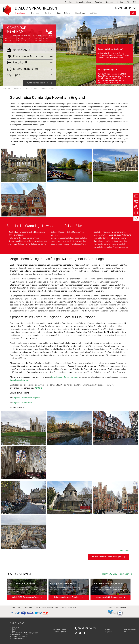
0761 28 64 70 (127, 8)
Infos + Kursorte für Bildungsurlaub (109, 597)
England (34, 88)
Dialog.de (7, 88)
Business (35, 13)
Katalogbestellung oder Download (67, 597)
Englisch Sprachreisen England (26, 398)
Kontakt (120, 2)
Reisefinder (80, 13)
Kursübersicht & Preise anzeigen (109, 557)
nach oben (124, 551)
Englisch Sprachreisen (22, 403)
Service (98, 2)
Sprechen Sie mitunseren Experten (60, 631)
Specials (68, 2)
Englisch (26, 88)
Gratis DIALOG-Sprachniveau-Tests (25, 597)
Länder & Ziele (63, 13)
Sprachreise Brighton (19, 380)
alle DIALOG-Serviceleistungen (115, 574)
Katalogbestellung (84, 2)
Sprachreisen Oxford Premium (65, 377)
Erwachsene (20, 13)
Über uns (109, 2)
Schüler (48, 13)
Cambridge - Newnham (18, 30)
